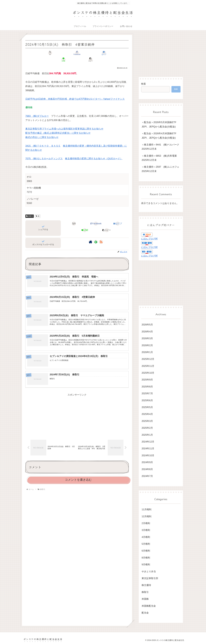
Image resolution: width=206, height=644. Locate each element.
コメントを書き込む (78, 476)
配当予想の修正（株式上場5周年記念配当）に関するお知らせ (58, 126)
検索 (143, 84)
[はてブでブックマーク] (77, 53)
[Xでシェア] (42, 53)
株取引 (30, 210)
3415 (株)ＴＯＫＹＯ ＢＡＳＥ (43, 139)
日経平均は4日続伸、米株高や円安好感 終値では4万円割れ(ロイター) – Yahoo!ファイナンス (75, 92)
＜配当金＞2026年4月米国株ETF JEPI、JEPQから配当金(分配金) (160, 136)
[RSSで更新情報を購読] (101, 235)
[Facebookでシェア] (60, 53)
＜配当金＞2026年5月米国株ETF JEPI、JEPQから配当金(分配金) (160, 124)
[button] (112, 53)
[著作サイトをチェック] (91, 235)
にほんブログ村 (149, 239)
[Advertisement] (77, 411)
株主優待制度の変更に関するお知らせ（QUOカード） (94, 152)
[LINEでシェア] (94, 53)
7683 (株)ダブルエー (37, 109)
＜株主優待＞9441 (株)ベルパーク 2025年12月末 (161, 147)
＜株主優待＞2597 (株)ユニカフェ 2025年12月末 (161, 169)
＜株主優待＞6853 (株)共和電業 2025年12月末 (160, 158)
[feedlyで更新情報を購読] (96, 235)
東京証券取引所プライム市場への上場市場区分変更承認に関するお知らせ (64, 122)
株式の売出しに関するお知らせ (42, 131)
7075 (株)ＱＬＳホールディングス (44, 152)
